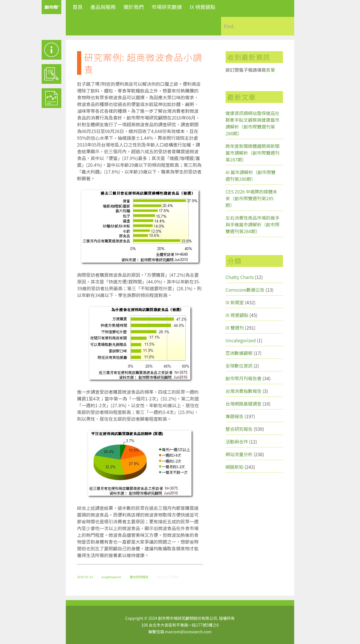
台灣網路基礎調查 (244, 404)
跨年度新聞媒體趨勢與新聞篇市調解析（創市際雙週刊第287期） (253, 153)
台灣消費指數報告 (244, 391)
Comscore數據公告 (245, 290)
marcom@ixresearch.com (188, 632)
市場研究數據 (167, 7)
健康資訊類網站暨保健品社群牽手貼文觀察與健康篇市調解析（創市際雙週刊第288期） (253, 123)
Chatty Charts (240, 277)
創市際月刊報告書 (244, 378)
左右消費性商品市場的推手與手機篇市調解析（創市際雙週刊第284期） (253, 224)
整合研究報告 (139, 577)
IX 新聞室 (235, 302)
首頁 (78, 7)
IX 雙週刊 (235, 328)
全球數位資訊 (239, 366)
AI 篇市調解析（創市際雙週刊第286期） (251, 175)
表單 (271, 70)
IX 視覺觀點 (202, 7)
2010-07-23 (85, 577)
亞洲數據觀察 (239, 353)
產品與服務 (103, 7)
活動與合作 (237, 442)
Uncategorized (241, 340)
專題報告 (235, 416)
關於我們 (134, 7)
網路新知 (235, 467)
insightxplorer (111, 577)
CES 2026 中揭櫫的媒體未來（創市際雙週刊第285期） (251, 198)
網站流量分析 (239, 454)
